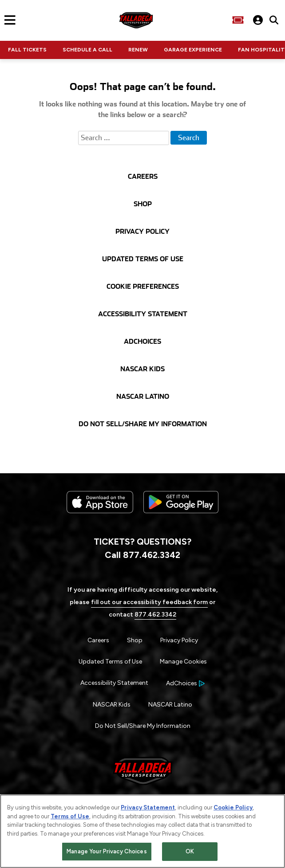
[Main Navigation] (8, 20)
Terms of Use (70, 818)
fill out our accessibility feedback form (149, 602)
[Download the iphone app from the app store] (100, 511)
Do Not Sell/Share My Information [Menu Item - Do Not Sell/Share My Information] (143, 726)
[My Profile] (258, 20)
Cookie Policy (233, 809)
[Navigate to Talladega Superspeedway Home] (136, 20)
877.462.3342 (155, 615)
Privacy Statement (148, 809)
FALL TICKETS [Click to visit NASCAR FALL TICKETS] (27, 50)
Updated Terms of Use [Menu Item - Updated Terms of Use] (110, 662)
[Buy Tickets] (238, 20)
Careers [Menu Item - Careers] (98, 640)
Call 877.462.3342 (142, 555)
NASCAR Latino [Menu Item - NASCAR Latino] (170, 705)
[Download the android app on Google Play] (181, 520)
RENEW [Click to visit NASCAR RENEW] (138, 50)
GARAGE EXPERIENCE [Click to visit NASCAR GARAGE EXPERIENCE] (193, 50)
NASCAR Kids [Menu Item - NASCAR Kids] (112, 705)
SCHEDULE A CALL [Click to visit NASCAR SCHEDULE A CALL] (87, 50)
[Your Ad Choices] (185, 683)
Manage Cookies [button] (183, 662)
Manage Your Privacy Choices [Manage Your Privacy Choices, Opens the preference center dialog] (107, 853)
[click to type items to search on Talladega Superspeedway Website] (274, 20)
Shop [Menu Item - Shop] (135, 640)
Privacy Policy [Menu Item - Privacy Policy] (179, 640)
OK (190, 853)
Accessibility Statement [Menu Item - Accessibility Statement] (114, 683)
